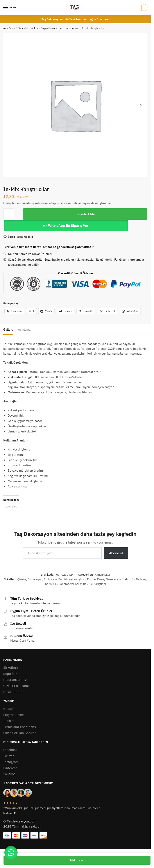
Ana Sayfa (9, 28)
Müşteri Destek (14, 715)
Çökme (22, 579)
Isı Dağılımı (139, 579)
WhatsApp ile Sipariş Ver (68, 225)
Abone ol (116, 553)
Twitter (9, 756)
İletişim (9, 721)
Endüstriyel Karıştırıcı (72, 579)
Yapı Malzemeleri (28, 28)
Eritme (91, 579)
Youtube (9, 774)
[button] (11, 853)
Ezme (101, 579)
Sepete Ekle (85, 214)
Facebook (10, 750)
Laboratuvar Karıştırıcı (73, 584)
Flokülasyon (113, 579)
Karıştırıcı (51, 584)
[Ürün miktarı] (9, 214)
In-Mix (127, 579)
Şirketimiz (11, 667)
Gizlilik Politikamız (17, 686)
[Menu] (10, 8)
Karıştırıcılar (72, 28)
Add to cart (77, 860)
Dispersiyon (35, 579)
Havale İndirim (14, 692)
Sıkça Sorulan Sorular (20, 733)
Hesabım (10, 709)
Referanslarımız (15, 680)
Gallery (8, 330)
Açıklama (24, 330)
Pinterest (10, 768)
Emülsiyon (50, 579)
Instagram (11, 762)
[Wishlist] (21, 237)
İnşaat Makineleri (51, 28)
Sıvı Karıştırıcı (97, 584)
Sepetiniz (10, 674)
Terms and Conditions (20, 727)
